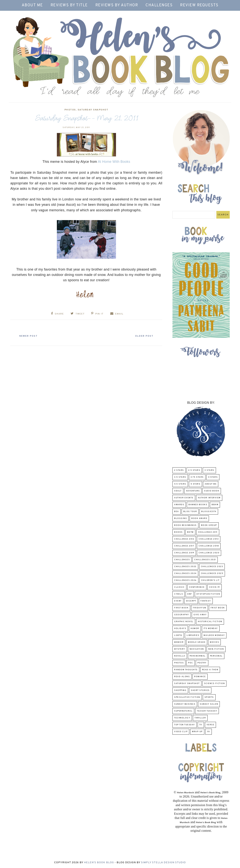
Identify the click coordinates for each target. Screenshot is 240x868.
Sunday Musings (185, 704)
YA (209, 732)
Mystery (180, 649)
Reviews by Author (117, 5)
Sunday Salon (209, 704)
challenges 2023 (212, 567)
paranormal (198, 656)
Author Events (184, 498)
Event (178, 601)
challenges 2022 (185, 567)
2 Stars (179, 470)
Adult (178, 491)
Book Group (209, 525)
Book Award (199, 518)
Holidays (180, 629)
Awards (179, 505)
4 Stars (213, 477)
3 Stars (209, 470)
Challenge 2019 (184, 553)
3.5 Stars (180, 477)
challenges (182, 560)
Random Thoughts (186, 670)
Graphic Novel (184, 622)
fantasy (206, 601)
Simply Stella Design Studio (163, 863)
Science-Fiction (215, 684)
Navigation (197, 649)
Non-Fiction (216, 649)
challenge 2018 (209, 546)
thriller (200, 718)
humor (195, 629)
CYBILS (179, 594)
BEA (177, 512)
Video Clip (181, 732)
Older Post (144, 336)
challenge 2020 (209, 553)
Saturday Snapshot (93, 110)
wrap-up (197, 732)
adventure (193, 491)
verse (211, 725)
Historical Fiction (210, 622)
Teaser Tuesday (207, 711)
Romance (200, 677)
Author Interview (209, 498)
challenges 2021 (205, 560)
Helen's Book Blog (99, 863)
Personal (216, 656)
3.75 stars (197, 477)
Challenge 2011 (208, 532)
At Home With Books (114, 162)
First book (181, 608)
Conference (197, 587)
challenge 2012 (184, 539)
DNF (190, 594)
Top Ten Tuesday (185, 725)
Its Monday (211, 629)
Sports (209, 697)
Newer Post (29, 336)
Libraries (193, 635)
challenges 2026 (185, 580)
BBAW (215, 505)
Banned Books (198, 505)
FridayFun (200, 608)
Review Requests (199, 5)
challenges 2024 (185, 573)
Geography (182, 615)
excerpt (191, 601)
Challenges (159, 5)
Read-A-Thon (210, 670)
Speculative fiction (187, 697)
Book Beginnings (185, 525)
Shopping (180, 690)
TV (201, 725)
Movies (214, 642)
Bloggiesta (209, 512)
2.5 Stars (194, 470)
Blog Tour (190, 512)
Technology (182, 718)
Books (178, 532)
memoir (179, 642)
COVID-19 (215, 587)
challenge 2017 (184, 546)
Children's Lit (210, 580)
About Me (32, 5)
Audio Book (212, 491)
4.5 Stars (180, 484)
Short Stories (200, 690)
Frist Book (218, 608)
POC (191, 663)
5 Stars (196, 484)
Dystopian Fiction (208, 594)
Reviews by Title (69, 5)
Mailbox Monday (214, 635)
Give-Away (200, 615)
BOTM (190, 532)
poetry (202, 663)
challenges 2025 (212, 573)
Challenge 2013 (209, 539)
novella (180, 656)
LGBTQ (178, 635)
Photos (70, 110)
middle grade (197, 642)
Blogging (181, 518)
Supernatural (183, 711)
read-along (182, 677)
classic (179, 587)
